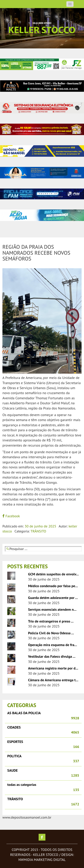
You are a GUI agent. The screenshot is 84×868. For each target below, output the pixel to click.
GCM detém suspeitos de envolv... (53, 574)
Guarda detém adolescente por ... (53, 598)
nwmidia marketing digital (42, 860)
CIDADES (14, 727)
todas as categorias (22, 785)
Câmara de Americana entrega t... (53, 680)
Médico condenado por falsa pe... (53, 586)
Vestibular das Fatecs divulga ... (52, 656)
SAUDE (12, 770)
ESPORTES (15, 742)
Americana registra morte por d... (53, 668)
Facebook (11, 516)
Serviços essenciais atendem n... (52, 609)
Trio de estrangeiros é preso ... (51, 621)
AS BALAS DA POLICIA (24, 713)
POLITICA (14, 756)
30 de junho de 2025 (40, 526)
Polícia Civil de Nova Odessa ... (51, 633)
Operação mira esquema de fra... (53, 645)
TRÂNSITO (38, 531)
